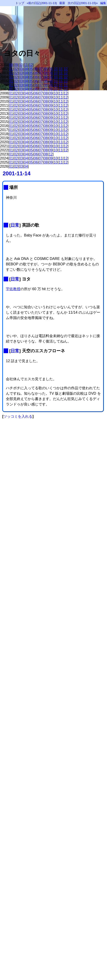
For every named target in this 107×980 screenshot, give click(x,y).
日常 (15, 225)
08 (11, 65)
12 (31, 65)
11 (26, 65)
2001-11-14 (17, 173)
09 (16, 65)
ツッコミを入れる (18, 416)
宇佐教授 (13, 289)
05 (31, 69)
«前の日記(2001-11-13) (42, 3)
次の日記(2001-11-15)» (83, 3)
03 (21, 69)
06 (36, 69)
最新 (62, 3)
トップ (20, 3)
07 (41, 69)
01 (11, 69)
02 (16, 69)
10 (21, 65)
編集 (103, 3)
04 (26, 69)
